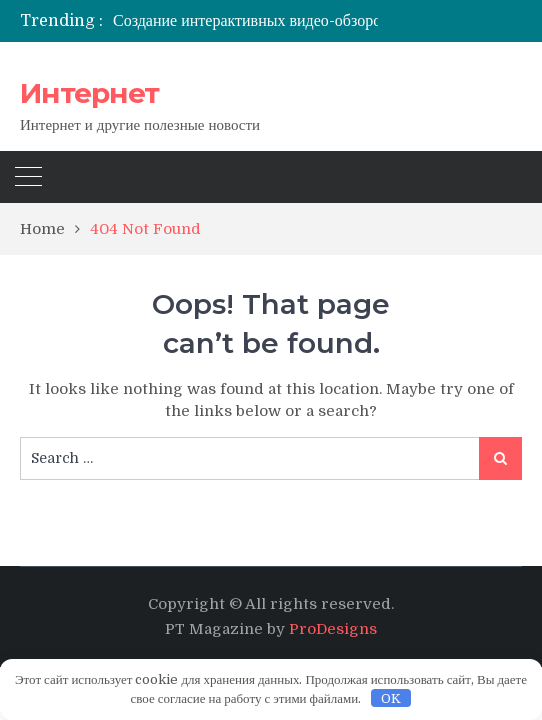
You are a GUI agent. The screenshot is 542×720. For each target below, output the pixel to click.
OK (391, 698)
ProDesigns (333, 629)
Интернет (89, 93)
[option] (284, 21)
